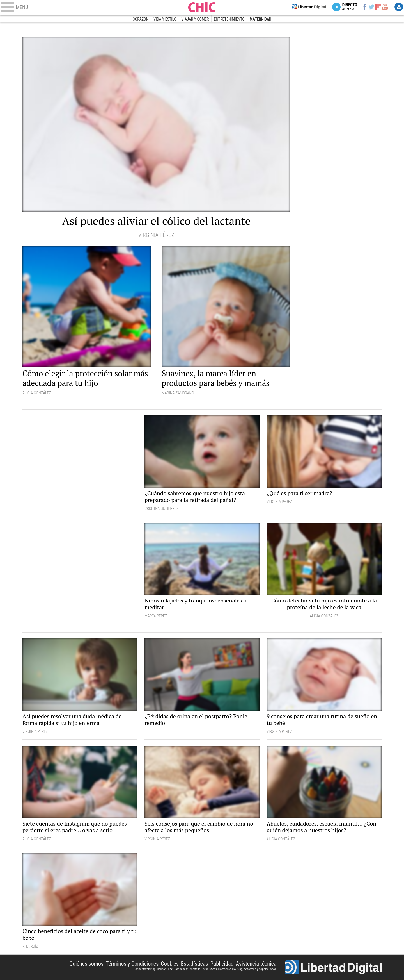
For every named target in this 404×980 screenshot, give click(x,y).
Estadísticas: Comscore (216, 969)
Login (398, 7)
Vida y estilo (165, 19)
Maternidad (261, 19)
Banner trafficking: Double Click (153, 969)
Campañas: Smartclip (187, 969)
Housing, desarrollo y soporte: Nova (254, 969)
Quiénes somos (86, 964)
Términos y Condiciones (132, 964)
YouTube (384, 7)
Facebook (361, 7)
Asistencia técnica (256, 964)
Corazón (141, 19)
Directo (344, 7)
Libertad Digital (333, 967)
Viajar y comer (195, 19)
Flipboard (376, 7)
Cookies (170, 964)
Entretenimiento (229, 19)
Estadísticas (195, 964)
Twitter (369, 7)
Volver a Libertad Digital (299, 7)
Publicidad (222, 964)
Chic (202, 7)
